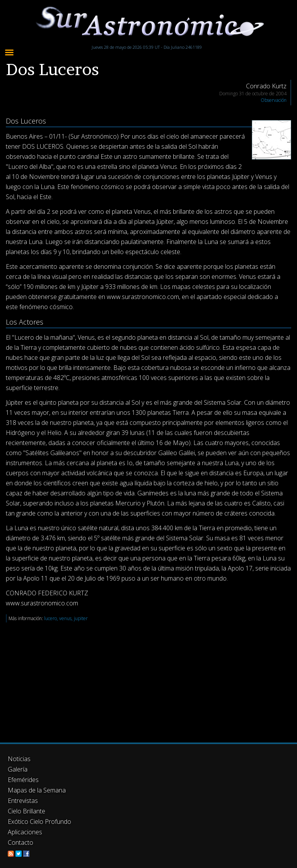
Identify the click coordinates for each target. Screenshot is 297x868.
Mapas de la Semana (37, 790)
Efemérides (23, 780)
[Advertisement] (148, 677)
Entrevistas (23, 801)
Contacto (20, 842)
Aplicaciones (25, 832)
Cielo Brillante (26, 811)
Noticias (19, 759)
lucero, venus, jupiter (66, 618)
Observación (274, 100)
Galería (18, 769)
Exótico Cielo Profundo (39, 822)
